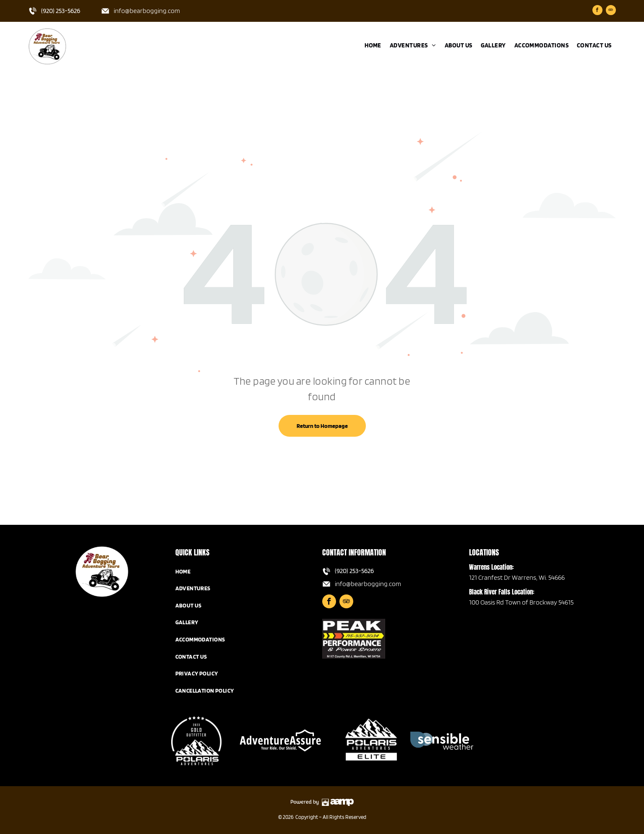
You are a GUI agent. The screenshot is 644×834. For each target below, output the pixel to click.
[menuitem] (373, 46)
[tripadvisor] (611, 11)
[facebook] (597, 11)
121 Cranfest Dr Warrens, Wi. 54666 (517, 577)
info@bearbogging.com (147, 11)
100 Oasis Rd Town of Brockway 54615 (521, 602)
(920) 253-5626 (61, 11)
